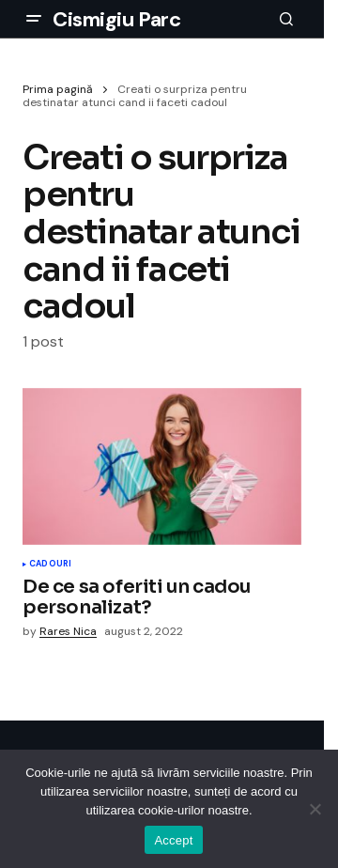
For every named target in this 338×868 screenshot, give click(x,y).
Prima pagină (58, 89)
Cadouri (50, 565)
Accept (173, 840)
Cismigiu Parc (116, 19)
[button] (34, 19)
